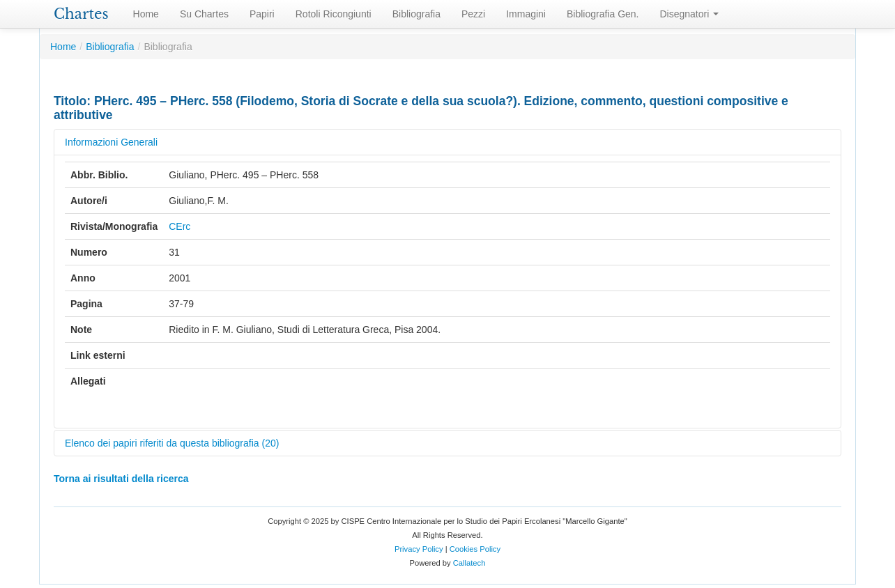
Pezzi (473, 14)
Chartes (81, 14)
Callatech (469, 563)
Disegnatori (690, 14)
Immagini (526, 14)
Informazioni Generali (111, 142)
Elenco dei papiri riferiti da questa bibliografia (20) (172, 443)
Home (146, 14)
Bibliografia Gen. (603, 14)
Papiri (262, 14)
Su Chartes (204, 14)
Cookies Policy (475, 549)
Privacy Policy (419, 549)
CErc (179, 226)
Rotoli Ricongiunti (334, 14)
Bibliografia (416, 14)
